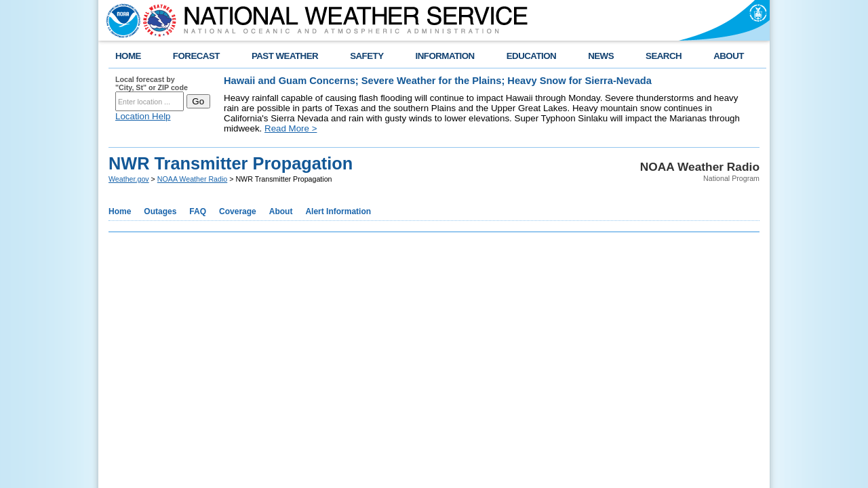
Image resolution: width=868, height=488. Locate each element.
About (281, 211)
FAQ (198, 211)
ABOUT (729, 56)
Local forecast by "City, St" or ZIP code (152, 83)
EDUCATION (531, 56)
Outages (160, 211)
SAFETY (367, 56)
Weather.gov (129, 179)
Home (120, 211)
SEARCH (664, 56)
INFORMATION (445, 56)
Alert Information (338, 211)
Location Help (143, 116)
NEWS (601, 56)
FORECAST (196, 56)
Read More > (291, 128)
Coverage (238, 211)
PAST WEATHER (285, 56)
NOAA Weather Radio (192, 179)
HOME (128, 56)
